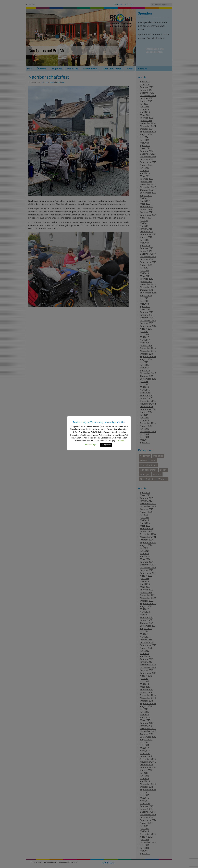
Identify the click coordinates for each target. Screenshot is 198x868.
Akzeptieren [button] (106, 445)
